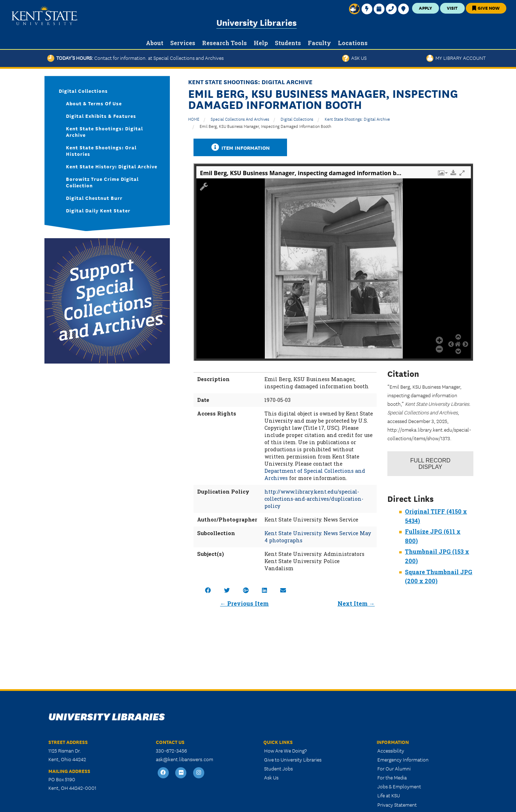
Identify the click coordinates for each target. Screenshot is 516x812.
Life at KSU (389, 795)
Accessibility (391, 750)
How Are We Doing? (285, 750)
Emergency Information (403, 759)
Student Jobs (278, 768)
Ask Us (354, 58)
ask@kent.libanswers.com (185, 759)
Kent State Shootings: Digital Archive (357, 119)
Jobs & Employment (399, 786)
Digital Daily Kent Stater (98, 210)
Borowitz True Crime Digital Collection (102, 182)
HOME (194, 119)
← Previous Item (244, 603)
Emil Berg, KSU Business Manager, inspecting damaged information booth (265, 126)
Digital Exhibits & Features (101, 116)
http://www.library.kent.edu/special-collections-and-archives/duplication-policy (314, 499)
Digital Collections (297, 119)
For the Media (392, 777)
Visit (452, 8)
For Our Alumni (394, 768)
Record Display (430, 464)
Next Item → (356, 603)
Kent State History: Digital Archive (112, 166)
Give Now (486, 8)
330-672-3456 (171, 750)
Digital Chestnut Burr (94, 198)
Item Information (240, 147)
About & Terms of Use (94, 103)
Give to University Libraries (293, 759)
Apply (426, 8)
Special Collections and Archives (240, 119)
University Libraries (257, 22)
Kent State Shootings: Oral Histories (101, 150)
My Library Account (456, 58)
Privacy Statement (397, 804)
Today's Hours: (135, 58)
